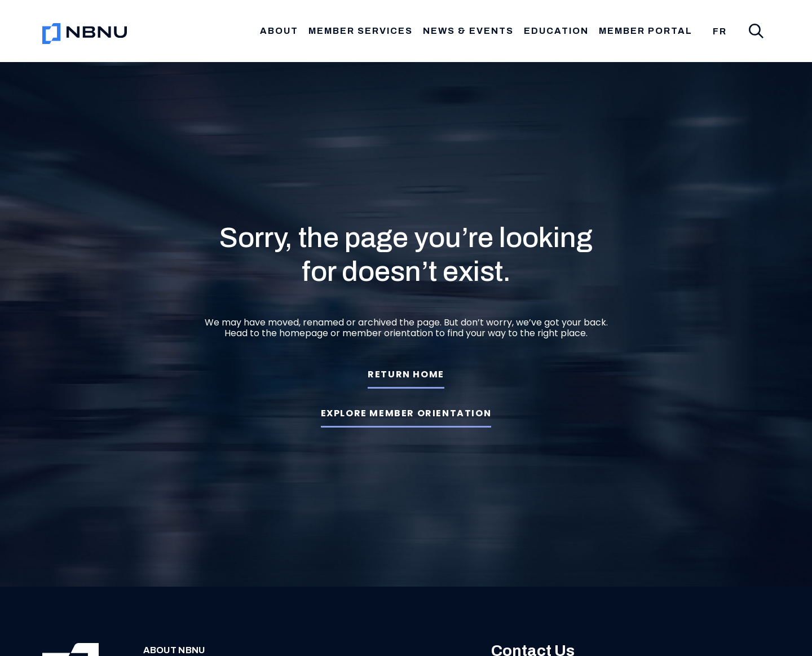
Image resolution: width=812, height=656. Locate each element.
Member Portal (646, 31)
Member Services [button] (361, 31)
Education (556, 31)
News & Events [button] (468, 31)
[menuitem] (720, 32)
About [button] (279, 31)
